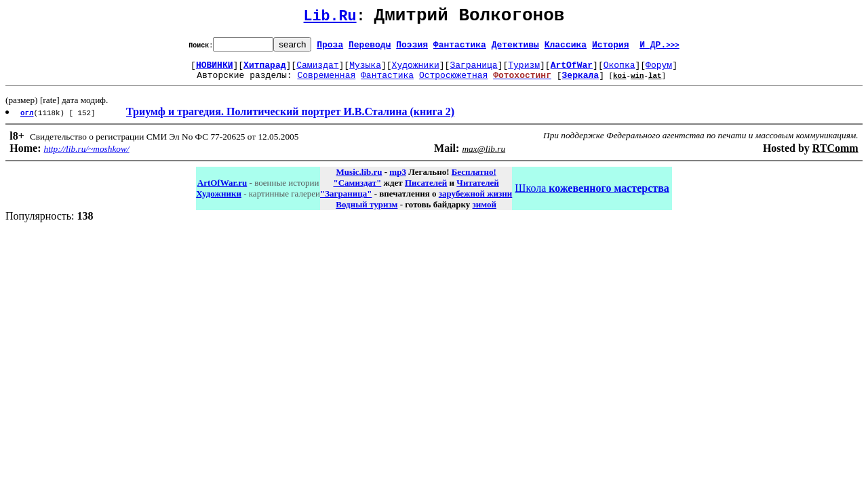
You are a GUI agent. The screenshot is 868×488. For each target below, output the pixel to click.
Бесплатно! (474, 180)
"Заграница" (346, 202)
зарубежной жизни (476, 202)
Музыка (365, 70)
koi (620, 83)
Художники (416, 70)
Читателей (477, 191)
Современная (326, 83)
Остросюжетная (453, 83)
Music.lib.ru (359, 180)
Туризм (524, 70)
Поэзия (412, 48)
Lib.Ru (330, 19)
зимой (485, 212)
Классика (566, 48)
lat (655, 83)
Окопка (619, 70)
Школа (592, 196)
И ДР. (659, 48)
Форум (659, 70)
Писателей (426, 191)
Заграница (473, 70)
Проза (330, 48)
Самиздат (317, 70)
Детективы (515, 48)
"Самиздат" (357, 191)
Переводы (370, 48)
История (611, 48)
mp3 (398, 180)
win (637, 83)
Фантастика (460, 48)
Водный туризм (367, 212)
